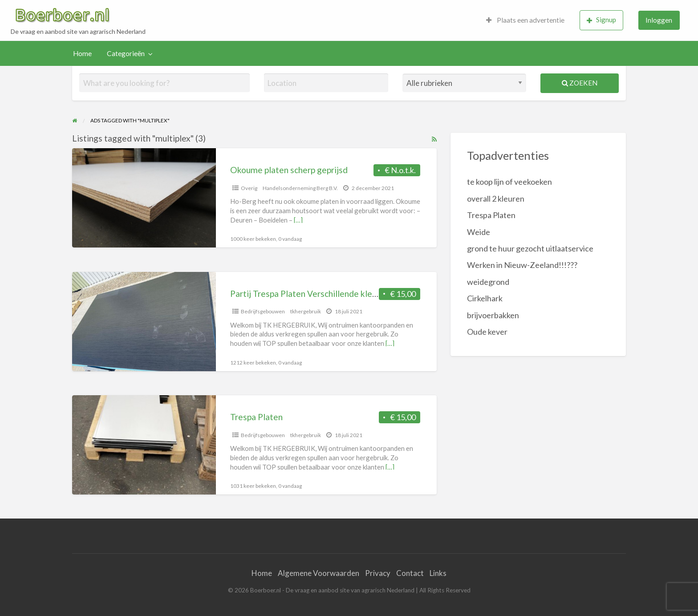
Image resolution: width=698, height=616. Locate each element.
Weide (479, 232)
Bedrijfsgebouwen (263, 311)
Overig (249, 188)
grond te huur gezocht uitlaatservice (530, 248)
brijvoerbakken (493, 315)
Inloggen (659, 20)
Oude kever (487, 332)
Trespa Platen (256, 417)
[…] (298, 220)
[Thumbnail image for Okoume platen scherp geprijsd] (144, 198)
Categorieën (126, 53)
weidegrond (488, 282)
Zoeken (580, 83)
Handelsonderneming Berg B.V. (300, 188)
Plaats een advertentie (525, 20)
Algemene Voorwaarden (319, 573)
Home (82, 53)
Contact (410, 573)
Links (438, 573)
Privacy (378, 573)
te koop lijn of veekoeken (509, 182)
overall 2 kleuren (496, 199)
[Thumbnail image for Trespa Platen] (144, 445)
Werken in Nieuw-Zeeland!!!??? (522, 265)
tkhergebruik (306, 311)
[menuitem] (525, 20)
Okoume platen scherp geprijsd (289, 170)
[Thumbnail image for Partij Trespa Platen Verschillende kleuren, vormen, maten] (144, 322)
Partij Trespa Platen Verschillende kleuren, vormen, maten (340, 294)
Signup (601, 20)
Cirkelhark (485, 298)
